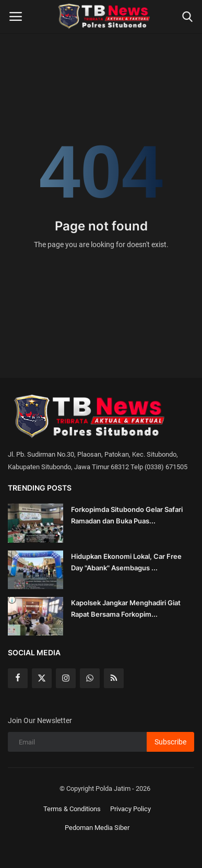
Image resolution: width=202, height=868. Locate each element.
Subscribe (170, 742)
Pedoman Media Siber (97, 828)
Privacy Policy (130, 809)
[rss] (114, 678)
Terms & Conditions (72, 809)
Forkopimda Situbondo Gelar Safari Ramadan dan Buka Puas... (127, 515)
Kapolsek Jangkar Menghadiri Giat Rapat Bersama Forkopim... (126, 608)
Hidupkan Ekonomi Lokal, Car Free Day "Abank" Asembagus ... (126, 562)
